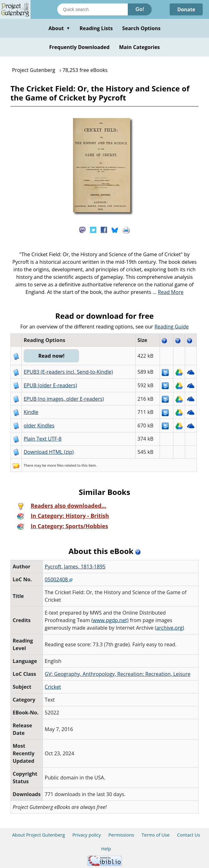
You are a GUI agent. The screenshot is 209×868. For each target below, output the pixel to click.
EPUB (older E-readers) (50, 385)
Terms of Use (156, 835)
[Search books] (93, 9)
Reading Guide (172, 327)
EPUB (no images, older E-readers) (64, 399)
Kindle (31, 412)
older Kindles (39, 426)
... (168, 292)
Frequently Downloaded (79, 47)
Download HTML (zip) (49, 452)
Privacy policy (87, 835)
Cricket (53, 687)
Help (106, 849)
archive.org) (170, 628)
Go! (140, 9)
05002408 (59, 579)
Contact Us (188, 835)
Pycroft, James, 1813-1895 (75, 567)
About (59, 28)
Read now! (52, 356)
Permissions (121, 835)
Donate (186, 9)
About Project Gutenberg (38, 835)
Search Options (141, 28)
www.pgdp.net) (111, 620)
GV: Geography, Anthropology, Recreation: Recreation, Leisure (118, 674)
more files (55, 465)
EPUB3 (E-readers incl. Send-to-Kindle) (68, 372)
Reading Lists (96, 28)
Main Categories (139, 47)
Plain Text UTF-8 (42, 439)
